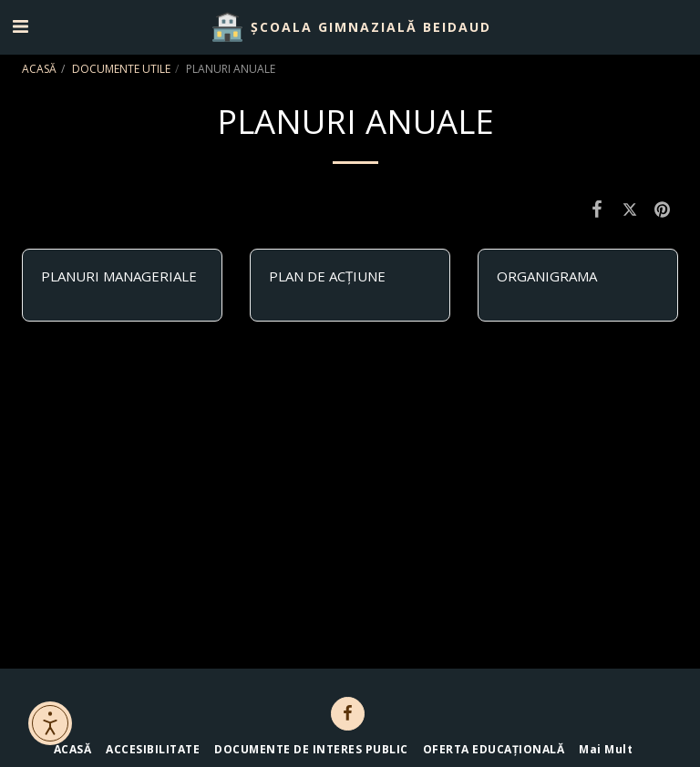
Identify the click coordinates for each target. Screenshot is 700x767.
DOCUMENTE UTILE (121, 69)
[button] (20, 26)
